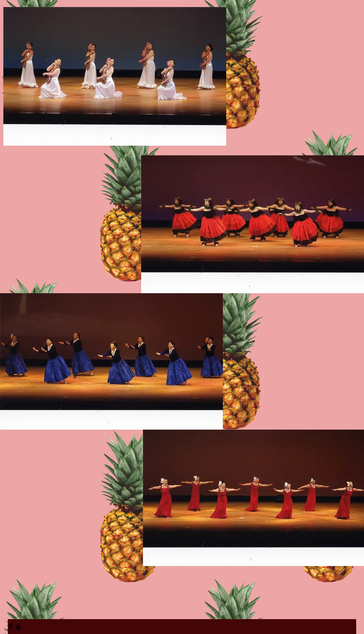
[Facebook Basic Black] (11, 627)
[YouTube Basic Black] (18, 627)
